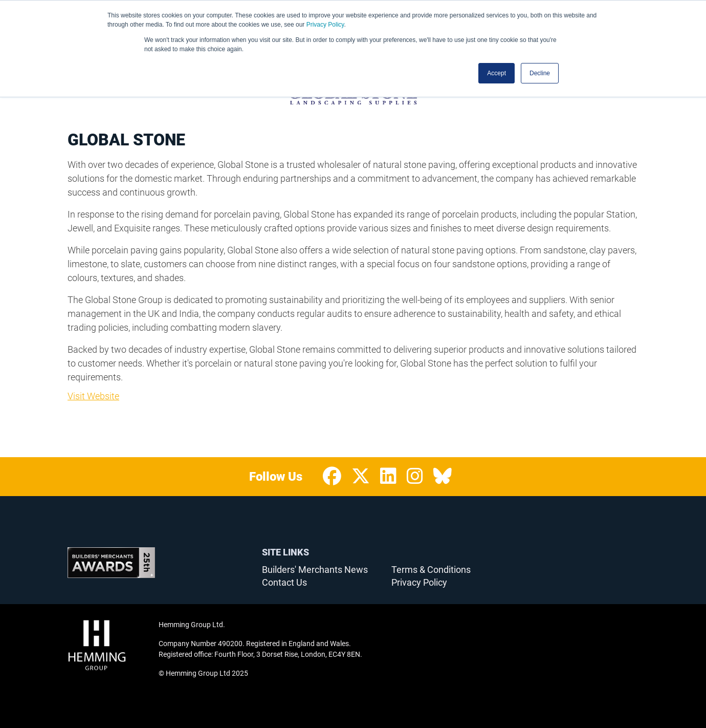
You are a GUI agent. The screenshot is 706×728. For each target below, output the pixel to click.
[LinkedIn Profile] (388, 477)
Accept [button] (497, 73)
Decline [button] (540, 73)
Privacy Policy (325, 25)
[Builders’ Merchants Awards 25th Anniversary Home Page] (111, 563)
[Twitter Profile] (361, 477)
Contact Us (284, 582)
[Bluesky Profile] (443, 477)
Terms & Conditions (431, 570)
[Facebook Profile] (332, 477)
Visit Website (93, 396)
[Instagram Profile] (415, 477)
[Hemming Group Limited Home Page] (110, 645)
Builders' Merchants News (315, 570)
